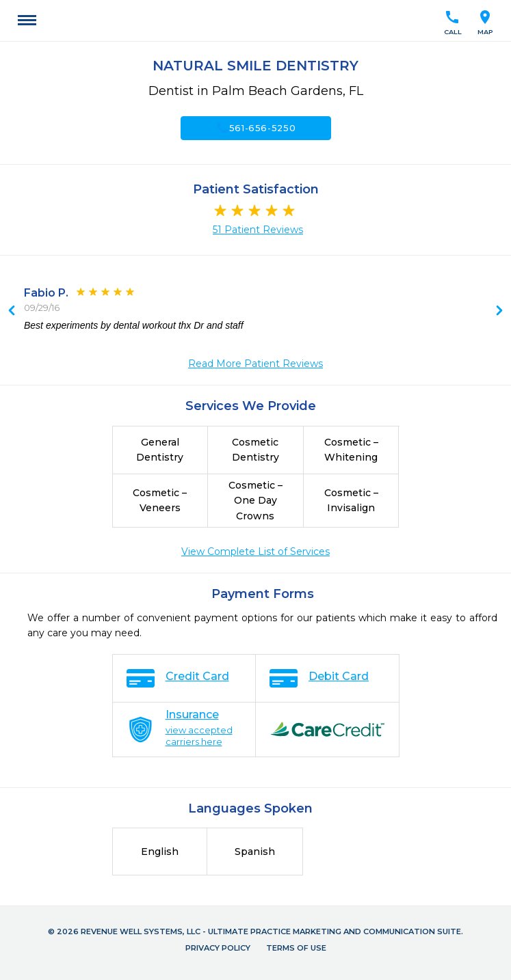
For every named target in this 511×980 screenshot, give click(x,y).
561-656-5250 (256, 128)
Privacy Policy (218, 948)
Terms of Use (296, 948)
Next (12, 312)
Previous (499, 312)
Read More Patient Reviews (255, 364)
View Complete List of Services (255, 552)
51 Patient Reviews (258, 230)
